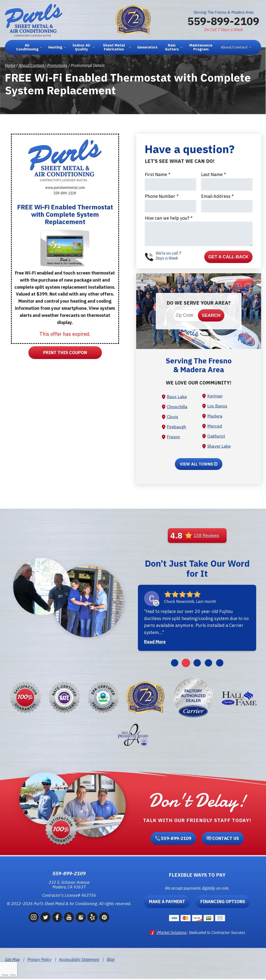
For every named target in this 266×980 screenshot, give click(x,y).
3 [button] (197, 664)
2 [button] (186, 664)
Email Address (217, 196)
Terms (13, 975)
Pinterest (104, 919)
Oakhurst (217, 437)
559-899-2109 (223, 21)
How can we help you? (169, 218)
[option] (197, 619)
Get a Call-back (228, 257)
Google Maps (81, 919)
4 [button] (208, 664)
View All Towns (196, 465)
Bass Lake (177, 397)
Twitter (45, 919)
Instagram (34, 919)
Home (10, 65)
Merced (215, 427)
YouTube (69, 919)
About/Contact (31, 65)
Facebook (57, 919)
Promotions (57, 65)
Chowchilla (178, 407)
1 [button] (175, 664)
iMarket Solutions (172, 934)
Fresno (174, 437)
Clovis (173, 417)
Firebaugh (177, 427)
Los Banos (218, 406)
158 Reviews (206, 537)
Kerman (215, 396)
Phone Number (162, 196)
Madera (215, 416)
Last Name (213, 174)
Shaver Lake (220, 447)
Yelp (92, 919)
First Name (157, 174)
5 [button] (220, 664)
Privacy (5, 975)
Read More (155, 643)
